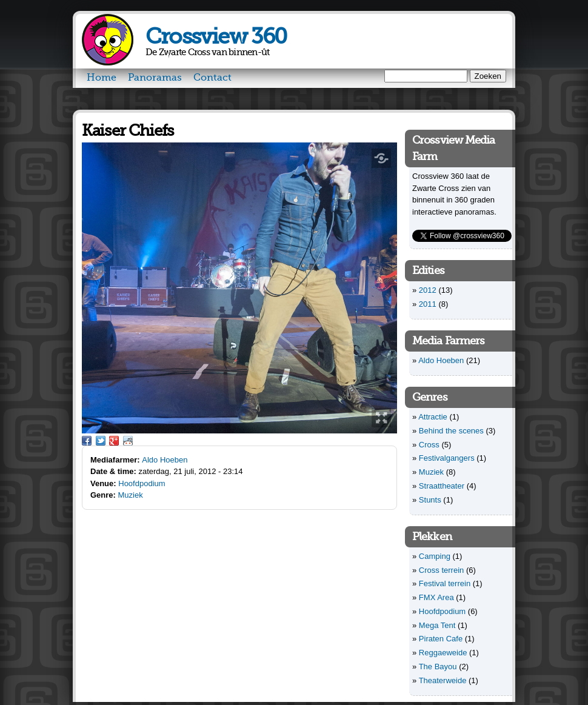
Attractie (433, 417)
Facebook (87, 441)
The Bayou (438, 667)
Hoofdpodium (142, 483)
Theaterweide (443, 680)
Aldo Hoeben (165, 460)
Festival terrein (445, 583)
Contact (212, 78)
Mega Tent (437, 625)
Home (102, 78)
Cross (429, 445)
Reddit (128, 441)
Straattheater (442, 486)
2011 (428, 304)
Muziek (131, 495)
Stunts (430, 500)
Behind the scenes (451, 431)
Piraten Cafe (441, 639)
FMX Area (436, 597)
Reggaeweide (443, 653)
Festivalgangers (447, 458)
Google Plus (114, 441)
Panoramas (155, 78)
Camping (435, 556)
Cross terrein (441, 570)
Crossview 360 (216, 37)
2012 (428, 290)
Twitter (101, 441)
